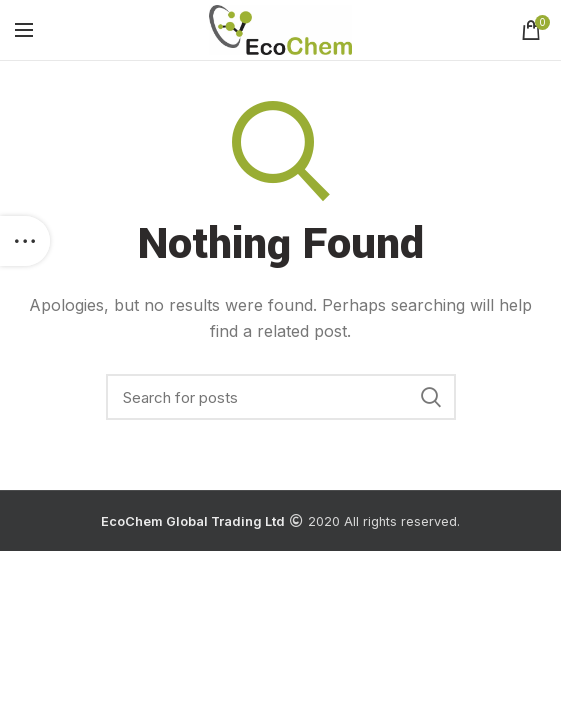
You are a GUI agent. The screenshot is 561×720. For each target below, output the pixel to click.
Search (431, 397)
